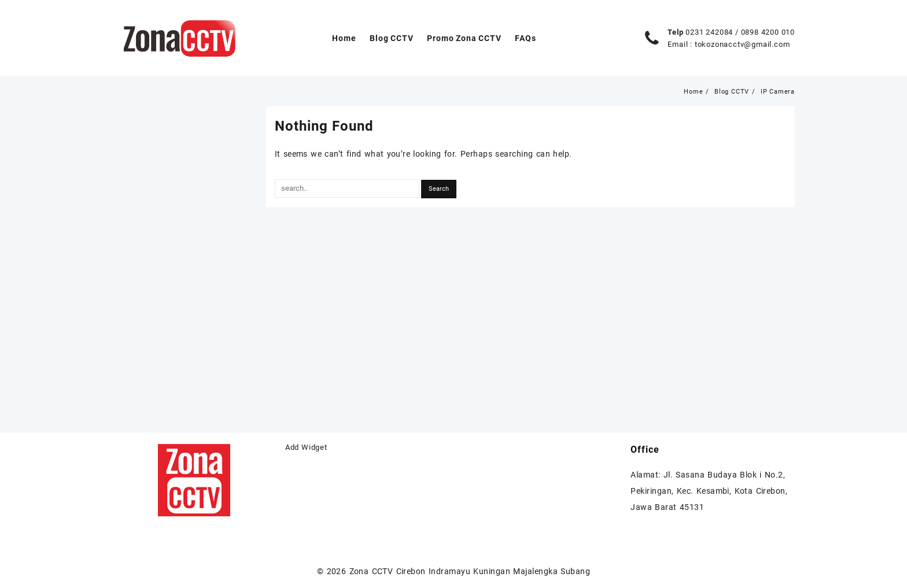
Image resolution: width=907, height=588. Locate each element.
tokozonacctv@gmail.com (742, 44)
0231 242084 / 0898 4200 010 (740, 32)
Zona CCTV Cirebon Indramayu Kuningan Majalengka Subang (470, 571)
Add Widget (306, 447)
